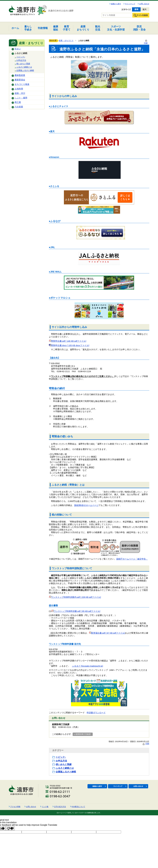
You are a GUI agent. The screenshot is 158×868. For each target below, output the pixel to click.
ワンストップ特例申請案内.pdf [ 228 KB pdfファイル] (75, 597)
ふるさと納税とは (24, 67)
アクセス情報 (15, 807)
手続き (28, 28)
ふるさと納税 (21, 53)
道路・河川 (20, 93)
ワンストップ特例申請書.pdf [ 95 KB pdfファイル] (76, 611)
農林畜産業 (20, 75)
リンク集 (45, 807)
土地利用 (19, 89)
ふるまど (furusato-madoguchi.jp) (88, 666)
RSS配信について (78, 807)
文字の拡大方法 (60, 807)
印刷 (146, 744)
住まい (18, 49)
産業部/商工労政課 (83, 734)
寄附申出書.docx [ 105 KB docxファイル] (69, 345)
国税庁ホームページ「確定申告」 (132, 559)
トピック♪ (21, 57)
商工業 (18, 102)
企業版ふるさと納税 (25, 70)
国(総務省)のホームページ (86, 505)
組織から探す (116, 4)
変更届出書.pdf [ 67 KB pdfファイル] (107, 633)
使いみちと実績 (23, 64)
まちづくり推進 (22, 84)
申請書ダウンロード (96, 713)
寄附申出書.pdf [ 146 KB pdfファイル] (68, 341)
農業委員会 (20, 80)
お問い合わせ (144, 4)
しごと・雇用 (21, 98)
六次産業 (19, 107)
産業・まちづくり (66, 41)
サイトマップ (130, 4)
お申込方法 (21, 60)
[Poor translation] (10, 828)
